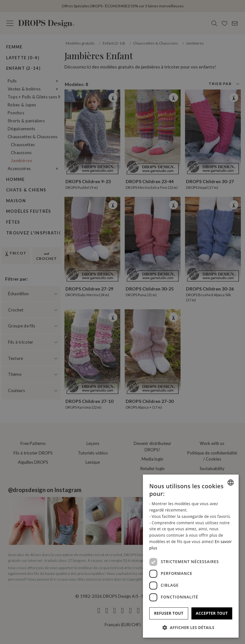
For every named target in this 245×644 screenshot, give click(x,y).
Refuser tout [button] (169, 613)
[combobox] (231, 483)
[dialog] (191, 556)
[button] (191, 627)
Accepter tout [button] (212, 613)
